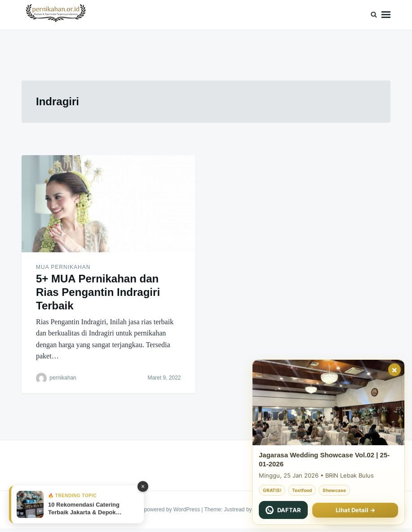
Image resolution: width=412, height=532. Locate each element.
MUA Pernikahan (63, 267)
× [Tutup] (394, 370)
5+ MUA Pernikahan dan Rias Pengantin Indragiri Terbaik (98, 292)
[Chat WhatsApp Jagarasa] (283, 510)
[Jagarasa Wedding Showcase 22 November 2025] (328, 402)
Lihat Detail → (355, 510)
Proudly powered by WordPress (163, 510)
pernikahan (63, 378)
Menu (386, 15)
